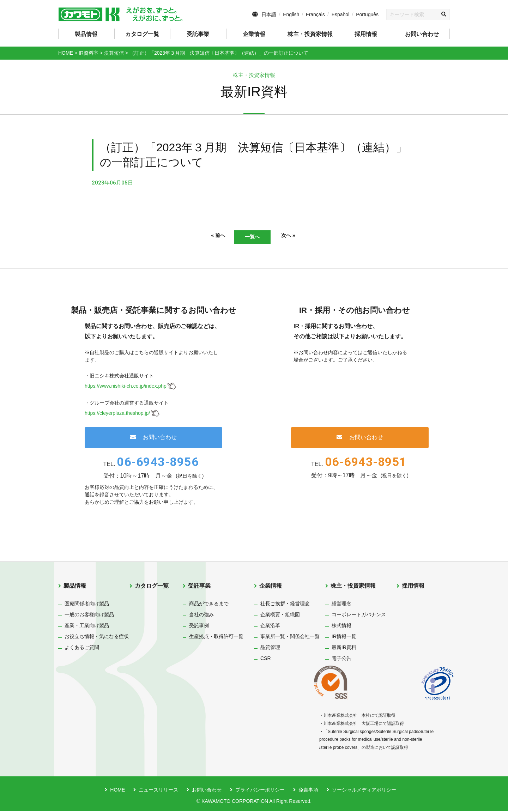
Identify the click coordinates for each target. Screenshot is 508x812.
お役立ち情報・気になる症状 (97, 637)
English (291, 14)
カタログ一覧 (142, 34)
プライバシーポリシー (260, 790)
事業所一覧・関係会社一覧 (290, 637)
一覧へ (252, 237)
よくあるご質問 (82, 648)
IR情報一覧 (344, 637)
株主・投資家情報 (353, 586)
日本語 (269, 14)
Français (315, 14)
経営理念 (341, 604)
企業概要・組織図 (280, 615)
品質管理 (270, 648)
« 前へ (210, 236)
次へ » (296, 236)
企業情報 (271, 586)
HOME (117, 790)
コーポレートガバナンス (359, 615)
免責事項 (308, 790)
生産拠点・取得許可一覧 (216, 637)
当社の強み (201, 615)
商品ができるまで (209, 604)
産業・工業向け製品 (87, 626)
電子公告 (341, 659)
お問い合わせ (422, 34)
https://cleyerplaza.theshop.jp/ (117, 413)
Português (367, 14)
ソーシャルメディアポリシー (364, 790)
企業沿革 (270, 626)
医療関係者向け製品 (87, 604)
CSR (266, 659)
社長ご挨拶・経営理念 (285, 604)
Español (341, 14)
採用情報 (366, 34)
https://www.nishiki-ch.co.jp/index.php (126, 386)
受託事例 (199, 626)
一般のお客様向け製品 (89, 615)
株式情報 (341, 626)
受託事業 (199, 586)
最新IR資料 (344, 648)
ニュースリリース (158, 790)
